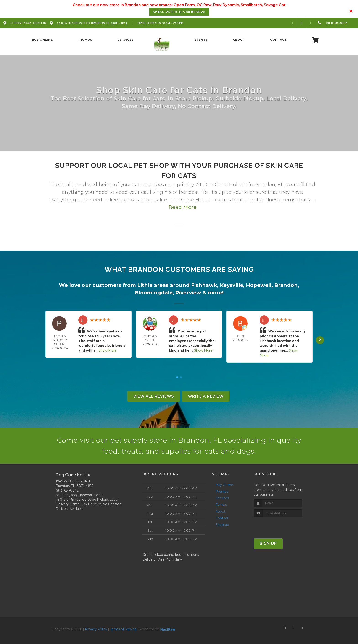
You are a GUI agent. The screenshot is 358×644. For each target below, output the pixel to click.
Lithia (145, 285)
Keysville (232, 285)
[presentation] (278, 526)
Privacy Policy (96, 629)
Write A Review (206, 396)
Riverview (188, 293)
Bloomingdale (154, 293)
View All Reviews (154, 396)
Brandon (286, 285)
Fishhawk (204, 285)
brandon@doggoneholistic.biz (79, 495)
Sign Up (268, 544)
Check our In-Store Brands (179, 12)
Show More (108, 350)
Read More (183, 207)
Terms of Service (123, 629)
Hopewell (259, 285)
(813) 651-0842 (67, 490)
